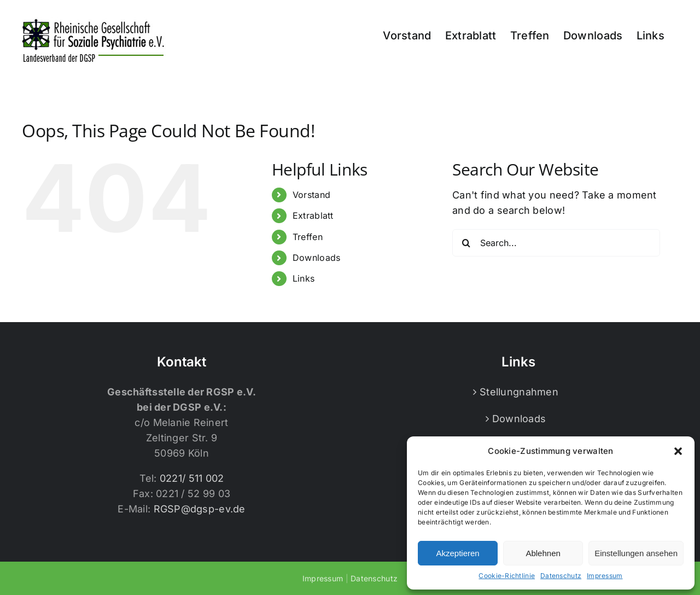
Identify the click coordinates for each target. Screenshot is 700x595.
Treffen (308, 237)
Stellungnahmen (519, 392)
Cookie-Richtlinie (507, 576)
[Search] (466, 243)
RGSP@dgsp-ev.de (200, 509)
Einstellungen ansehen (636, 553)
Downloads (316, 258)
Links (304, 278)
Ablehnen (543, 553)
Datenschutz (561, 576)
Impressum (605, 576)
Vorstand (311, 195)
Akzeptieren (457, 553)
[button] (678, 451)
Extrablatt (313, 215)
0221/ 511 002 (192, 478)
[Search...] (556, 243)
